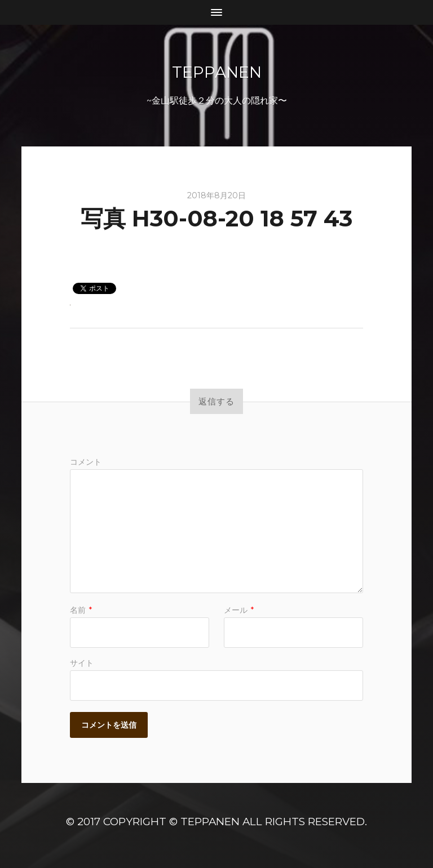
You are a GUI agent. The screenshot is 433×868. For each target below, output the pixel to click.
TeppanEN (217, 72)
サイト (82, 662)
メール (239, 610)
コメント (86, 462)
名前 (81, 610)
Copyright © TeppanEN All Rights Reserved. (235, 822)
